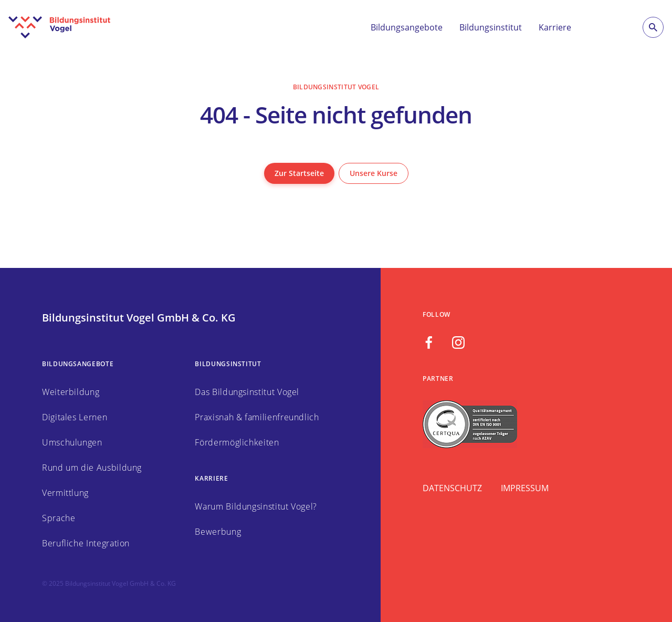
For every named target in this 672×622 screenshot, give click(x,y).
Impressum (525, 488)
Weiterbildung (71, 392)
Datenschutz (452, 488)
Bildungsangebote (407, 27)
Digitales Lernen (75, 417)
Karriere (555, 27)
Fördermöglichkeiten (237, 442)
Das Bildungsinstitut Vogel (247, 392)
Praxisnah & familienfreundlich (257, 417)
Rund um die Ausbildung (92, 468)
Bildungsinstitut (491, 27)
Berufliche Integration (86, 543)
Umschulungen (72, 442)
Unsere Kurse (374, 173)
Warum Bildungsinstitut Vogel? (256, 506)
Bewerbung (218, 532)
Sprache (59, 518)
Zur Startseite (299, 173)
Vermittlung (65, 493)
